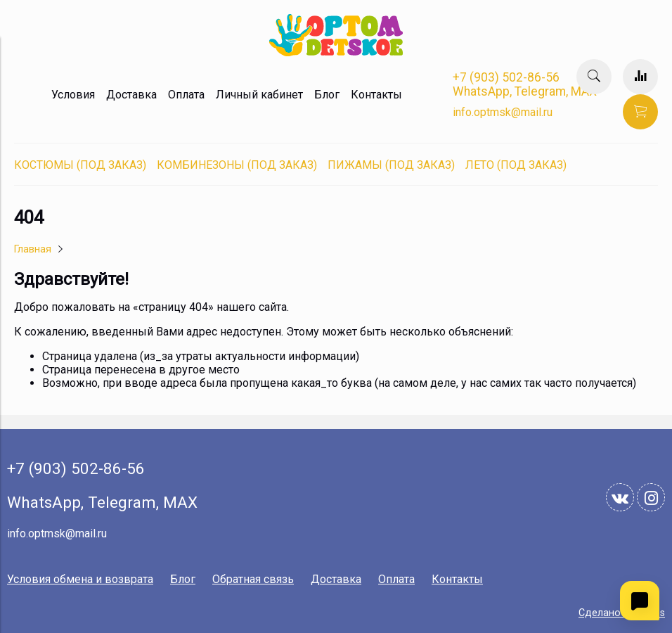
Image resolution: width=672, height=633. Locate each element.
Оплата (186, 95)
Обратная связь (253, 579)
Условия (73, 95)
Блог (327, 95)
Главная (33, 249)
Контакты (376, 95)
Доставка (131, 95)
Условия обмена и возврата (80, 579)
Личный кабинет (259, 95)
